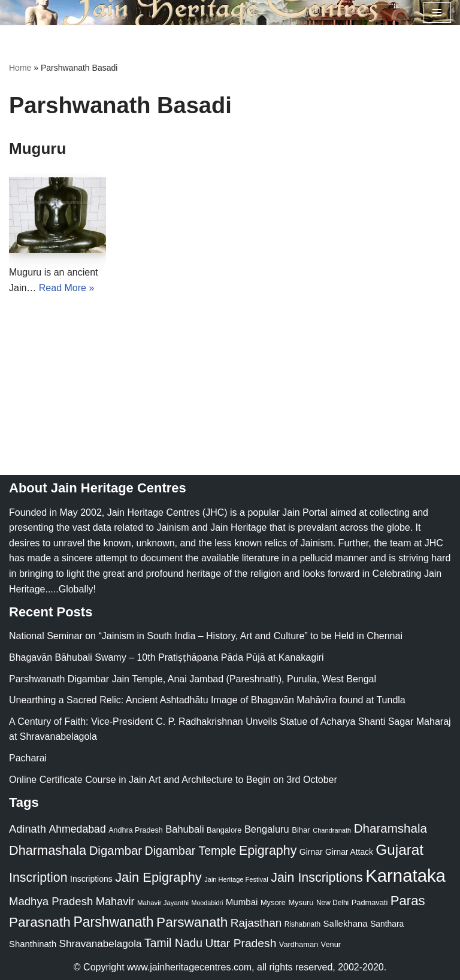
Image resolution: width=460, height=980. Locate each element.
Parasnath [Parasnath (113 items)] (40, 922)
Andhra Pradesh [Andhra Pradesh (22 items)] (135, 830)
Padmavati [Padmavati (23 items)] (370, 902)
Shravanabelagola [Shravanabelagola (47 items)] (101, 944)
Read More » (67, 288)
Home (20, 68)
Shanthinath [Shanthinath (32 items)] (33, 944)
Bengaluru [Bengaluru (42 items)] (267, 829)
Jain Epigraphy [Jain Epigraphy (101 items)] (158, 877)
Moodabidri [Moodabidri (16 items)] (208, 903)
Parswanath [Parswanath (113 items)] (192, 922)
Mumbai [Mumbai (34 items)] (242, 902)
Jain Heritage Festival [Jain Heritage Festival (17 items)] (236, 879)
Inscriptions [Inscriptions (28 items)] (91, 879)
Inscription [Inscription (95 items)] (38, 878)
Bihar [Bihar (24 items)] (301, 830)
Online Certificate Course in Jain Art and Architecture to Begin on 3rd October (173, 780)
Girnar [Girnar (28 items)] (311, 852)
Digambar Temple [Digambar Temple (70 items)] (191, 851)
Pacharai (28, 758)
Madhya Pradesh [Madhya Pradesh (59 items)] (51, 901)
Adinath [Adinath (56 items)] (28, 829)
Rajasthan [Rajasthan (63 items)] (256, 923)
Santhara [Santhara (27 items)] (387, 924)
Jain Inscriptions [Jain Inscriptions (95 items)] (317, 878)
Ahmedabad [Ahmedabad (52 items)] (77, 829)
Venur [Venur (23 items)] (331, 944)
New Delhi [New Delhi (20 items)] (332, 903)
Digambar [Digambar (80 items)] (116, 851)
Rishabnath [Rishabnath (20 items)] (302, 924)
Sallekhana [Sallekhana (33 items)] (346, 923)
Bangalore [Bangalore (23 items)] (224, 830)
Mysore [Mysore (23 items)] (273, 902)
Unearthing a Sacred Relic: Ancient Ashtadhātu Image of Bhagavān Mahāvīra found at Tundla (207, 700)
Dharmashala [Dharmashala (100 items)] (48, 850)
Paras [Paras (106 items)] (408, 901)
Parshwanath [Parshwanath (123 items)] (113, 922)
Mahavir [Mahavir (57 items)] (115, 901)
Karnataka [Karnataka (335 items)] (405, 875)
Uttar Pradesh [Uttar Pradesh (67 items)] (241, 943)
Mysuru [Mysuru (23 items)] (301, 902)
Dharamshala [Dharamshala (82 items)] (391, 828)
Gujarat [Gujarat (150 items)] (400, 850)
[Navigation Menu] (437, 13)
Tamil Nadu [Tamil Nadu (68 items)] (173, 943)
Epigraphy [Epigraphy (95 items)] (268, 851)
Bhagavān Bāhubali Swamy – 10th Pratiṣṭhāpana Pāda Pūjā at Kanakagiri (166, 657)
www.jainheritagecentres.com (189, 967)
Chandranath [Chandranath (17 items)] (332, 830)
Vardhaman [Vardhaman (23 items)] (299, 944)
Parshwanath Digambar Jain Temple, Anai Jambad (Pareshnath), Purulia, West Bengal (193, 679)
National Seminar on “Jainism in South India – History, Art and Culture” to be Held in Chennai (206, 636)
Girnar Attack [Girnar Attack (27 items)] (349, 852)
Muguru (37, 149)
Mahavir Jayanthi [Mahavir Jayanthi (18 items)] (163, 903)
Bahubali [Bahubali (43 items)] (184, 829)
